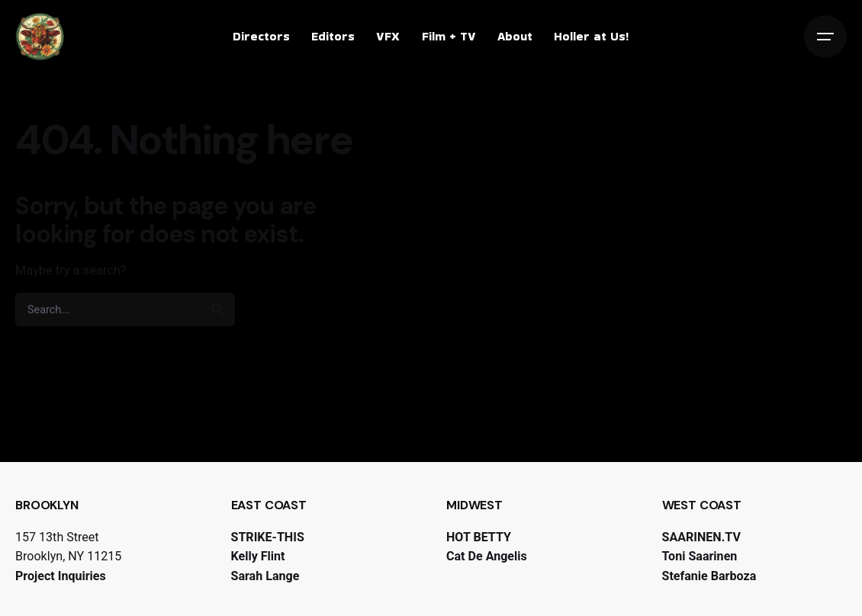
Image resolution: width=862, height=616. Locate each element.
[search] (218, 310)
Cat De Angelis (487, 556)
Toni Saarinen (700, 556)
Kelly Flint (258, 556)
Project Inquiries (61, 576)
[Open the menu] (825, 37)
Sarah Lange (265, 576)
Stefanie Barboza (709, 576)
